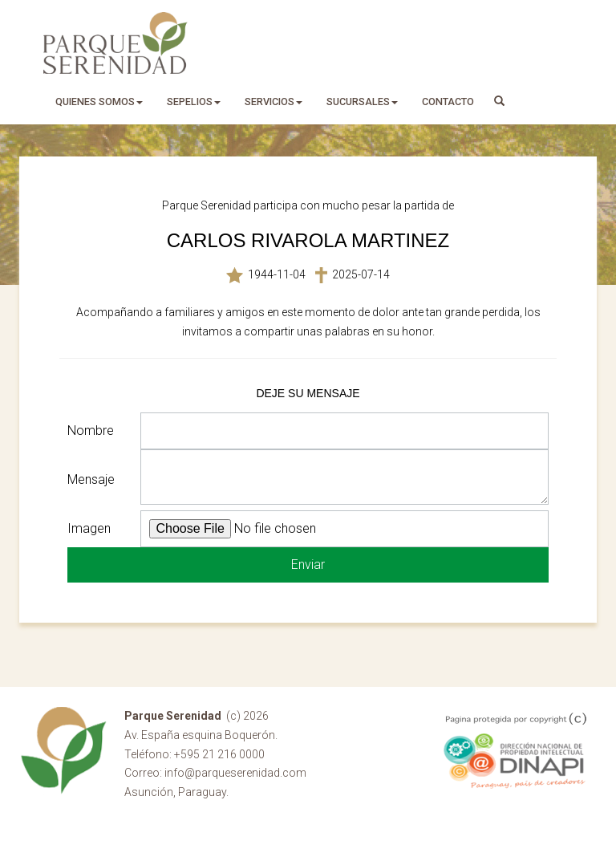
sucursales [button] (362, 102)
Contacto (448, 102)
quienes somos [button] (99, 102)
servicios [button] (274, 102)
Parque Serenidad (115, 43)
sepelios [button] (194, 102)
